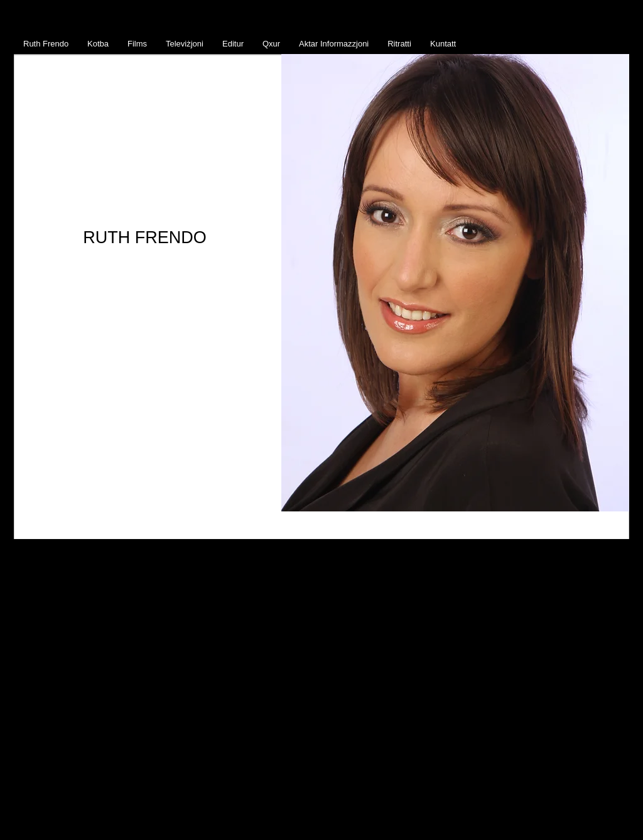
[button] (455, 283)
